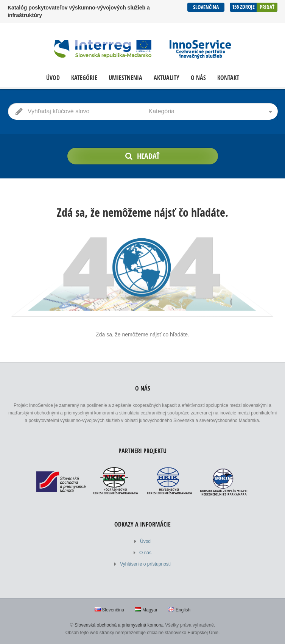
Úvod (53, 78)
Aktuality (167, 78)
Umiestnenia (125, 78)
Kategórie (84, 78)
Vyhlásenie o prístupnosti (145, 564)
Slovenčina (206, 7)
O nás (198, 78)
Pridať (267, 7)
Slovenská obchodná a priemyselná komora (119, 625)
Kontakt (228, 78)
